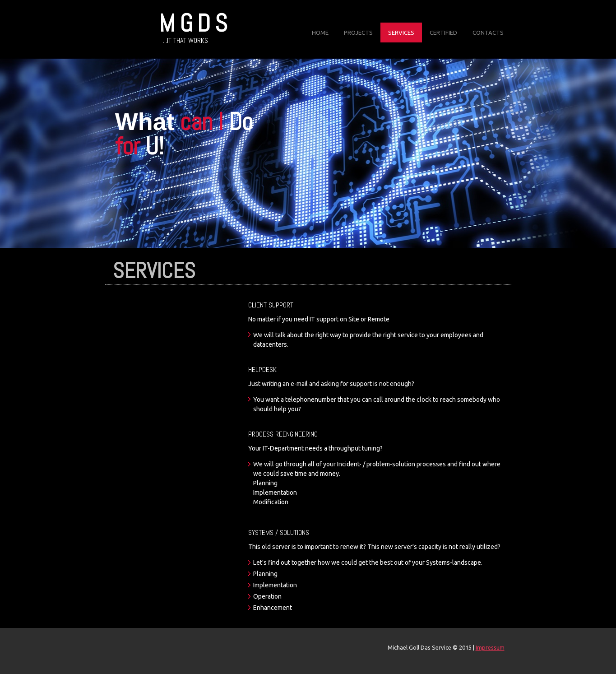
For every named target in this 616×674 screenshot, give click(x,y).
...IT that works (185, 40)
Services (401, 33)
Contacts (488, 33)
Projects (358, 33)
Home (320, 33)
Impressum (490, 647)
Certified (443, 33)
